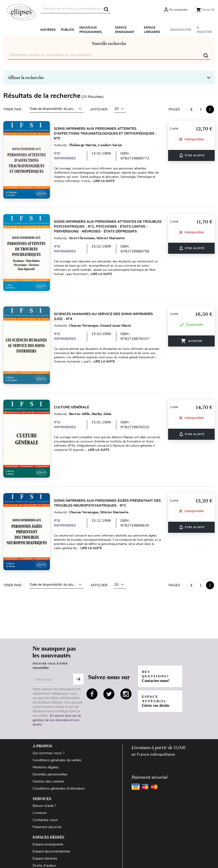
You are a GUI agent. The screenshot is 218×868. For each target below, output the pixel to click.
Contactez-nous (45, 809)
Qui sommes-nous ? (48, 742)
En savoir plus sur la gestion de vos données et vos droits (57, 709)
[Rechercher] (76, 9)
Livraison (40, 802)
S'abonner (78, 668)
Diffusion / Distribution (51, 861)
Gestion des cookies (48, 770)
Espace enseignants (48, 833)
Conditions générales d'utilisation (59, 777)
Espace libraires (152, 30)
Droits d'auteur (44, 854)
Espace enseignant (125, 30)
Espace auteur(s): (156, 690)
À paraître (204, 30)
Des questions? (157, 665)
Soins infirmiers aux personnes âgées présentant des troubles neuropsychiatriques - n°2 (106, 494)
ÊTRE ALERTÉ (191, 154)
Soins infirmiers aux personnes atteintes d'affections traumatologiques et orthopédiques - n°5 (108, 134)
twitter (109, 683)
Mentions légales (46, 756)
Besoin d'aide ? (44, 794)
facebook (92, 683)
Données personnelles (50, 763)
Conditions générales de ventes (57, 749)
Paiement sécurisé (47, 816)
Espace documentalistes (51, 840)
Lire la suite (107, 181)
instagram (126, 683)
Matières (48, 30)
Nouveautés (181, 30)
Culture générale (74, 400)
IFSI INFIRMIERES (68, 156)
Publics (68, 30)
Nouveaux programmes (91, 30)
